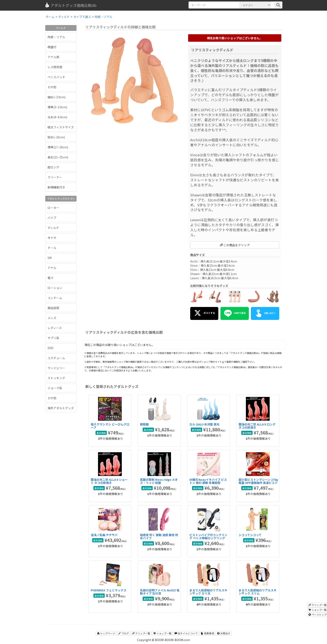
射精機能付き (56, 187)
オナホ (52, 238)
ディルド (53, 228)
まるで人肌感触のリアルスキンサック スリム (258, 592)
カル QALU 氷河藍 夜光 (204, 424)
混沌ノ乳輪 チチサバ (104, 535)
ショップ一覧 (162, 633)
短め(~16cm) (56, 137)
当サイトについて (186, 633)
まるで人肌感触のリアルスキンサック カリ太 (208, 592)
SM (50, 258)
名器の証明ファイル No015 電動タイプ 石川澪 (160, 592)
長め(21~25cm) (58, 157)
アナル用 (53, 57)
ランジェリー (56, 368)
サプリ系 (53, 338)
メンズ (52, 318)
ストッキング (56, 378)
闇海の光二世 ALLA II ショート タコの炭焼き (109, 481)
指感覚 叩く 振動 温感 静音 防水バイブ (159, 536)
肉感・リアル (56, 37)
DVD (50, 348)
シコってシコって (250, 535)
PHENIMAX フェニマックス (109, 590)
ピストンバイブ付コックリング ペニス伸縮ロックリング (208, 536)
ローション (55, 288)
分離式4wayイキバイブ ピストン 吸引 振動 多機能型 (208, 481)
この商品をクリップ (235, 245)
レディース (55, 328)
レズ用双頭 (55, 67)
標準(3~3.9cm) (57, 107)
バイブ (52, 218)
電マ (50, 278)
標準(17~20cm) (58, 147)
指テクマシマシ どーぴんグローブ (110, 426)
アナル (52, 268)
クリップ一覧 (141, 633)
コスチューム (56, 358)
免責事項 (207, 633)
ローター (53, 208)
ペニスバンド (56, 77)
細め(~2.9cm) (57, 97)
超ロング (53, 167)
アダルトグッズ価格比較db (71, 5)
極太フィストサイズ (61, 127)
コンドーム (55, 298)
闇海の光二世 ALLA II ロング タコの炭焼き (257, 426)
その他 (52, 87)
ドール (52, 248)
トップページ (106, 633)
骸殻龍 (144, 424)
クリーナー (55, 177)
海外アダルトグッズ (61, 408)
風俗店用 (53, 308)
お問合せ (224, 633)
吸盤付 (52, 47)
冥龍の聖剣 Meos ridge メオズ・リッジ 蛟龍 (159, 481)
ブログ (124, 633)
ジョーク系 (55, 388)
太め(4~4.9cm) (57, 117)
